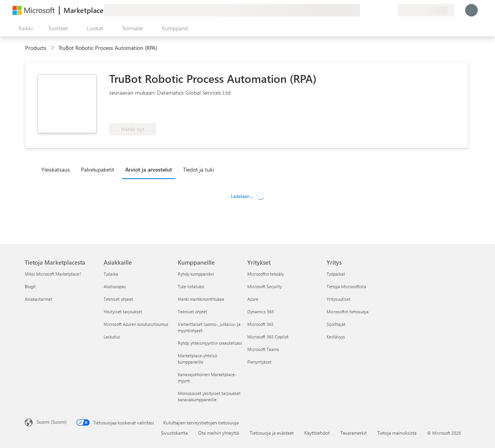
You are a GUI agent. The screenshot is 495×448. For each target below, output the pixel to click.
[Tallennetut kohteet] (382, 10)
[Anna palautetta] (363, 10)
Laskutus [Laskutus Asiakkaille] (112, 337)
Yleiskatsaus (56, 169)
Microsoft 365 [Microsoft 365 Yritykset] (260, 324)
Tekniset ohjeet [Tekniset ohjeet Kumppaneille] (193, 312)
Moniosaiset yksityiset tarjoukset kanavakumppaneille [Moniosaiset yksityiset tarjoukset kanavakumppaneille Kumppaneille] (209, 396)
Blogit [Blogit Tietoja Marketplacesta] (30, 286)
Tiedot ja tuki (198, 169)
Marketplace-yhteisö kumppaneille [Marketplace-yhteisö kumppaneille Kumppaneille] (197, 359)
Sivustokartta (174, 433)
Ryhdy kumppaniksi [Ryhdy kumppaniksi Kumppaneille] (196, 274)
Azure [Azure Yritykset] (253, 299)
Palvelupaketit (98, 169)
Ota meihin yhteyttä (219, 433)
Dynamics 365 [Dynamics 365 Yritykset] (261, 312)
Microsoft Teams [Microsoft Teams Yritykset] (263, 349)
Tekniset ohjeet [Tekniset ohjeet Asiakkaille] (118, 299)
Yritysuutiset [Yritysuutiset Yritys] (339, 299)
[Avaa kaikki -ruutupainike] (24, 28)
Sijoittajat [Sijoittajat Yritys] (336, 324)
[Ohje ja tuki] (373, 10)
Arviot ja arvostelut (149, 169)
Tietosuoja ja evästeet (272, 433)
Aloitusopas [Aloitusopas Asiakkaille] (115, 286)
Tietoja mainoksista (397, 433)
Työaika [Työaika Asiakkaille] (111, 274)
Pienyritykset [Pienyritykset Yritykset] (259, 362)
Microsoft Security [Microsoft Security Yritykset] (265, 286)
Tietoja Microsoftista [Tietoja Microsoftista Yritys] (346, 286)
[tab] (58, 169)
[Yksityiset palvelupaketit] (391, 10)
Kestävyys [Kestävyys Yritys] (336, 337)
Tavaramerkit (353, 433)
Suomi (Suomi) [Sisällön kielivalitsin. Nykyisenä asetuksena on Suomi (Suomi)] (52, 422)
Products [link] (36, 48)
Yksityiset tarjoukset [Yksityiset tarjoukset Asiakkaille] (123, 312)
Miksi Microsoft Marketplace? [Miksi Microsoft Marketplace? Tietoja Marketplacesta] (53, 274)
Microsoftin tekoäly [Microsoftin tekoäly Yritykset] (266, 274)
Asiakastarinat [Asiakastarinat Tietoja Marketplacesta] (38, 299)
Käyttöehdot (317, 433)
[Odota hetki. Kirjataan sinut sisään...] (471, 10)
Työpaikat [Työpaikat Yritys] (336, 274)
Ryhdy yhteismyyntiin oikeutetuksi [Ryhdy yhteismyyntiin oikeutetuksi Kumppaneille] (210, 343)
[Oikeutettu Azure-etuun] (141, 111)
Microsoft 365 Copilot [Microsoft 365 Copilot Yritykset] (268, 337)
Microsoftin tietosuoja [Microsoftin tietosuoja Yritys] (348, 312)
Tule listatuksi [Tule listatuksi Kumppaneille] (191, 286)
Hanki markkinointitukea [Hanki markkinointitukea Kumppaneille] (201, 299)
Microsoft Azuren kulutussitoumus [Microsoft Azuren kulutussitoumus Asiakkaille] (136, 324)
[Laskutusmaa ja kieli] (426, 10)
